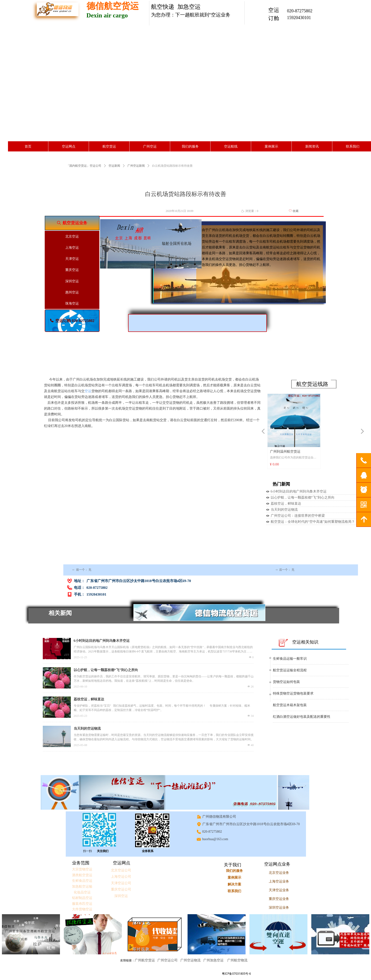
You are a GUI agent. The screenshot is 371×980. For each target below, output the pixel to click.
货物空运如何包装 (286, 682)
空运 (88, 391)
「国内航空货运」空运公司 (84, 166)
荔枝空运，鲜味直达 (286, 504)
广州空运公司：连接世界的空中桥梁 (298, 516)
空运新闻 (114, 166)
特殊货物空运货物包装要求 (293, 693)
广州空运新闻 (136, 166)
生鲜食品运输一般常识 (290, 659)
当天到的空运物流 (284, 510)
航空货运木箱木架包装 (290, 705)
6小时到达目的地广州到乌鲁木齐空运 (299, 491)
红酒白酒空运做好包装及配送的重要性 (302, 717)
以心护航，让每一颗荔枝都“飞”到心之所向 (303, 497)
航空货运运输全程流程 (290, 670)
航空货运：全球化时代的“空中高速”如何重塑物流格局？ (313, 522)
